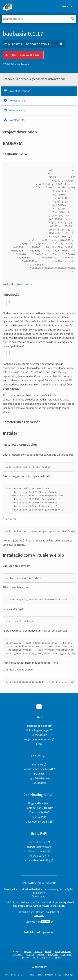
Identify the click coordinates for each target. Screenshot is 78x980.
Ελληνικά (30, 955)
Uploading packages (38, 730)
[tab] (39, 91)
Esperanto (47, 958)
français (38, 952)
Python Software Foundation (47, 906)
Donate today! (39, 896)
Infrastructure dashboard (38, 769)
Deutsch (41, 955)
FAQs (39, 744)
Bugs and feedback (39, 803)
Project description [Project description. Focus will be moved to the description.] (17, 91)
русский (26, 958)
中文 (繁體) (66, 955)
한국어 (58, 958)
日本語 (48, 952)
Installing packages (38, 726)
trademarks (19, 906)
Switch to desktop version (39, 932)
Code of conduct (38, 851)
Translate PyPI (38, 812)
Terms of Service (38, 842)
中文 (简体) (53, 955)
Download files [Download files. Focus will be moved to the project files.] (15, 120)
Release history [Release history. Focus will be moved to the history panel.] (15, 110)
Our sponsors (39, 783)
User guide (38, 735)
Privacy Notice (38, 856)
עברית (36, 958)
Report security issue (39, 847)
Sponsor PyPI (39, 817)
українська (17, 955)
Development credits (38, 822)
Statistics (39, 774)
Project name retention (38, 740)
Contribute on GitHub (38, 808)
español (28, 952)
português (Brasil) (63, 952)
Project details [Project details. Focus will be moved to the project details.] (14, 101)
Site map (39, 915)
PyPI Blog (38, 765)
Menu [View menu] (68, 6)
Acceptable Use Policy (38, 860)
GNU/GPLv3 (26, 285)
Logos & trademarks (39, 778)
